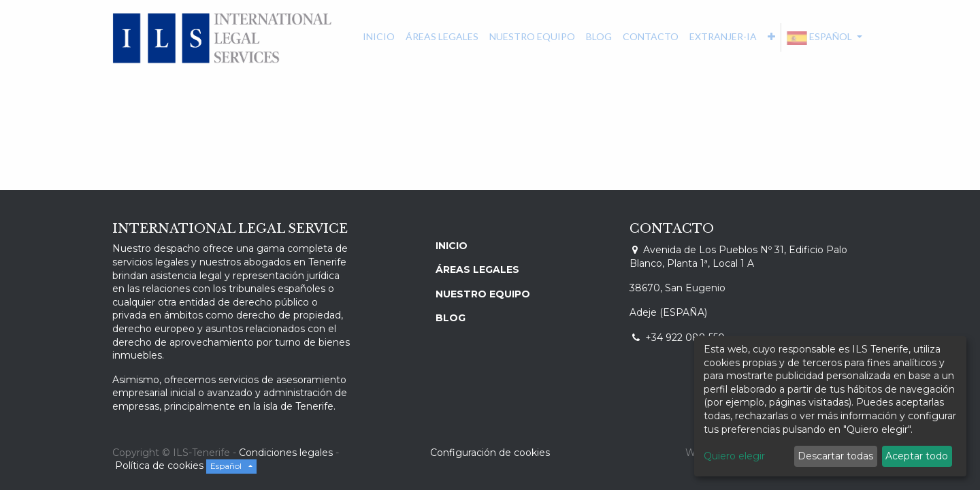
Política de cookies (161, 465)
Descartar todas (835, 456)
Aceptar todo (917, 456)
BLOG (451, 318)
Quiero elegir (734, 456)
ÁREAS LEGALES (477, 269)
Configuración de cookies (490, 453)
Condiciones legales (286, 453)
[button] (771, 37)
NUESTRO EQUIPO (483, 294)
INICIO (452, 246)
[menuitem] (379, 37)
